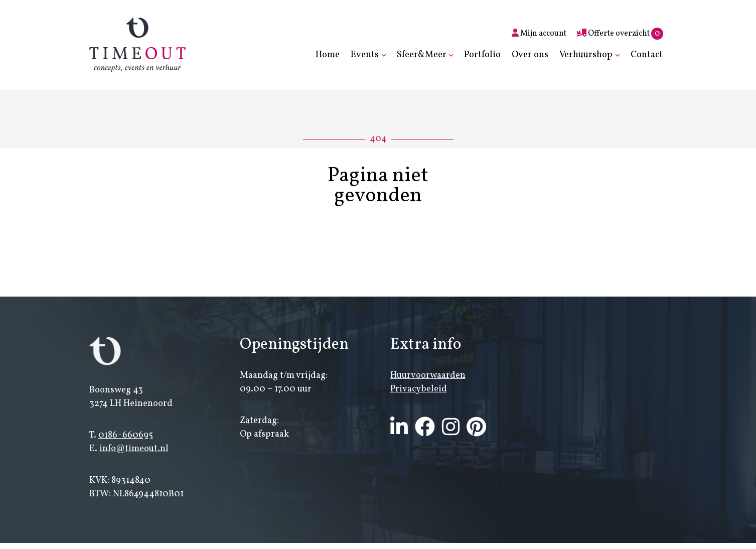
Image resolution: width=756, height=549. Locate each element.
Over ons (530, 55)
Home (328, 55)
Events (365, 55)
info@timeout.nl (134, 449)
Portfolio (482, 55)
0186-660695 (126, 435)
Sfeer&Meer (422, 55)
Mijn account (539, 34)
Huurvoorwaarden (428, 376)
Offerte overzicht (620, 34)
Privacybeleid (419, 389)
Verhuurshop (586, 55)
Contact (647, 55)
